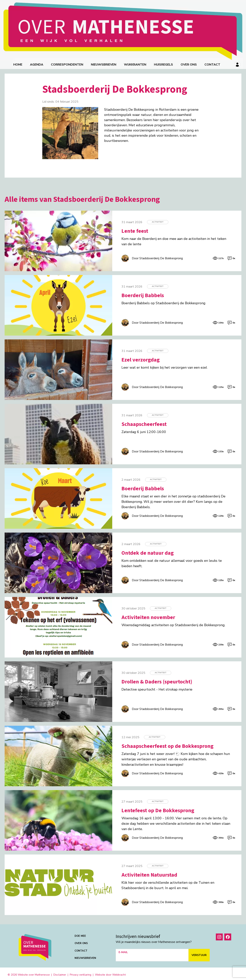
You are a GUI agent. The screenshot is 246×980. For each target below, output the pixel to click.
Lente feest (135, 229)
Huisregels (164, 62)
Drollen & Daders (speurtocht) (157, 680)
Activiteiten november (148, 615)
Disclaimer (60, 973)
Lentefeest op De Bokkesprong (158, 808)
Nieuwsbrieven (104, 62)
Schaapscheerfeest (144, 422)
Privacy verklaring (81, 973)
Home (19, 62)
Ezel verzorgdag (141, 358)
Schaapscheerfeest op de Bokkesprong (167, 744)
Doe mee (80, 934)
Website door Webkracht (110, 973)
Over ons (189, 62)
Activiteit (158, 220)
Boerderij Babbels (143, 293)
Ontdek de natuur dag (148, 551)
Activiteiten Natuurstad (149, 873)
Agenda (37, 62)
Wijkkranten (136, 62)
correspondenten (68, 62)
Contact (213, 62)
